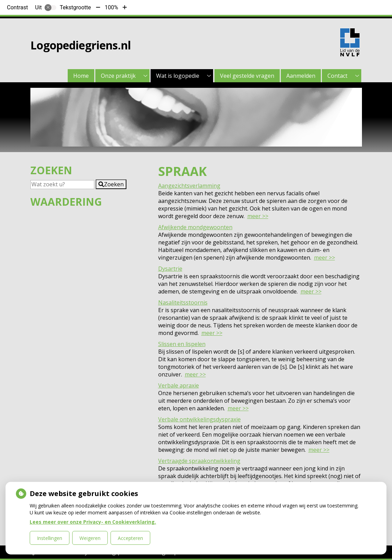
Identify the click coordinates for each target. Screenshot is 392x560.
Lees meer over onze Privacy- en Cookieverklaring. (93, 522)
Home (81, 76)
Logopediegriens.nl (81, 45)
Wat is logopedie (178, 76)
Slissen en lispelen (182, 344)
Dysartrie (170, 269)
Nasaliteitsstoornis (183, 302)
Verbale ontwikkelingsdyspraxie (199, 419)
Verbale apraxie (179, 385)
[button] (111, 184)
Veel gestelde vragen (247, 76)
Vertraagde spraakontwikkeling (199, 461)
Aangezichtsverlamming (189, 186)
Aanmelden (301, 76)
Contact (337, 76)
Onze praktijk (118, 76)
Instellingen (50, 538)
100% (111, 7)
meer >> (258, 216)
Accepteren (130, 538)
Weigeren (90, 538)
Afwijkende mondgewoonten (195, 227)
